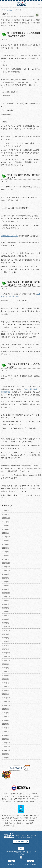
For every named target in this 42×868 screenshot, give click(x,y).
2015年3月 (6, 731)
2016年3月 (6, 687)
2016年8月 (6, 668)
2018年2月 (6, 619)
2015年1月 (6, 739)
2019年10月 (6, 570)
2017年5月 (6, 638)
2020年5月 (6, 552)
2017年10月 (6, 630)
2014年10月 (6, 750)
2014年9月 (6, 754)
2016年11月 (6, 657)
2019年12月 (6, 563)
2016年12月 (6, 653)
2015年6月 (6, 720)
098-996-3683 (12, 865)
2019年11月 (6, 567)
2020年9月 (6, 540)
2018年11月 (6, 593)
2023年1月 (6, 533)
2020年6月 (6, 548)
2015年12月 (6, 698)
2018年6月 (6, 608)
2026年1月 (6, 514)
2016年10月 (6, 660)
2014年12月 (6, 743)
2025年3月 (6, 522)
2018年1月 (6, 623)
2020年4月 (6, 555)
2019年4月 (6, 585)
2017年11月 (6, 627)
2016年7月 (6, 672)
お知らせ (10, 10)
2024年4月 (6, 529)
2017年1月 (6, 649)
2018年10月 (6, 597)
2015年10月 (6, 705)
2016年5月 (6, 679)
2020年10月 (6, 537)
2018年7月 (6, 604)
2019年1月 (6, 589)
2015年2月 (6, 735)
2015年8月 (6, 713)
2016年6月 (6, 675)
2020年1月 (6, 559)
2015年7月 (6, 717)
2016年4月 (6, 683)
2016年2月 (6, 690)
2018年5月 (6, 612)
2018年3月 (6, 615)
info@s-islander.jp (30, 865)
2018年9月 (6, 600)
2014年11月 (6, 746)
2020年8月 (6, 544)
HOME (3, 10)
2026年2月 (6, 511)
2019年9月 (6, 574)
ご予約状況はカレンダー (10, 236)
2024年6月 (6, 526)
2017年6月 (6, 634)
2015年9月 (6, 709)
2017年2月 (6, 645)
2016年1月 (6, 694)
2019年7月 (6, 578)
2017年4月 (6, 642)
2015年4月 (6, 728)
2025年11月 (6, 518)
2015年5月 (6, 724)
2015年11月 (6, 702)
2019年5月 (6, 582)
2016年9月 (6, 664)
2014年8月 (6, 758)
